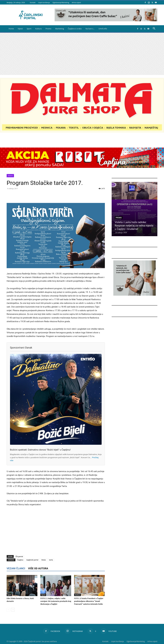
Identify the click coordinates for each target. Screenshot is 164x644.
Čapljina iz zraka (75, 29)
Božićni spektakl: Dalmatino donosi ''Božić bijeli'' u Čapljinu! (40, 450)
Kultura (38, 29)
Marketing (60, 29)
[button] (154, 29)
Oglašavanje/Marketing (61, 2)
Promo (48, 29)
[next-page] (13, 610)
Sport (29, 29)
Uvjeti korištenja (44, 2)
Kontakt (33, 2)
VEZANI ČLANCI (16, 568)
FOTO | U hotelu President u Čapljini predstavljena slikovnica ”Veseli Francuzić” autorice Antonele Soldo (89, 601)
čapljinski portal (32, 560)
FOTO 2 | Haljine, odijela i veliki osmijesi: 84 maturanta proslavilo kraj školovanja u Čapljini (56, 601)
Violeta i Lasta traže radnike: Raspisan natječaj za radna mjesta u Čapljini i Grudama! (134, 226)
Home (11, 29)
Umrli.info (103, 29)
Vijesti (20, 29)
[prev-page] (8, 610)
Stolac (44, 560)
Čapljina (20, 560)
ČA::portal (19, 556)
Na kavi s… (90, 29)
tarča (51, 560)
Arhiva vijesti (76, 2)
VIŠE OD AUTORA (38, 568)
